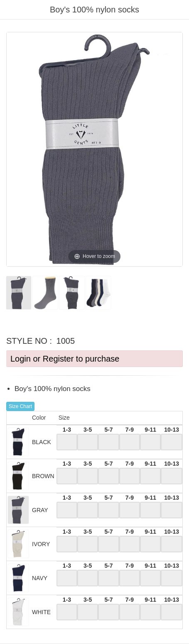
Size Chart (20, 406)
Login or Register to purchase (65, 359)
